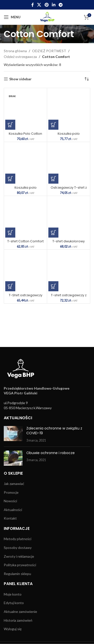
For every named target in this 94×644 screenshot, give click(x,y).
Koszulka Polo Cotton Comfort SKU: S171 (25, 135)
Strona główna (15, 51)
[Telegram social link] (61, 5)
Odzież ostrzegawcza (20, 57)
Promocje (11, 492)
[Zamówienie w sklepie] (86, 79)
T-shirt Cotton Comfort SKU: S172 (25, 243)
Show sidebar (20, 79)
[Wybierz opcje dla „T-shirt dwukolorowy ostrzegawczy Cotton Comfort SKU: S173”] (53, 233)
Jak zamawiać (14, 484)
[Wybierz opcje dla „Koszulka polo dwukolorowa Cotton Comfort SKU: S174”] (53, 125)
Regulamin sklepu (17, 574)
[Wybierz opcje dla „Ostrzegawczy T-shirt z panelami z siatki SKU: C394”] (53, 179)
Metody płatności (18, 539)
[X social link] (39, 5)
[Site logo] (47, 17)
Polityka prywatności (20, 565)
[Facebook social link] (32, 5)
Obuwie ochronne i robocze (51, 453)
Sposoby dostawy (18, 548)
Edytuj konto (14, 603)
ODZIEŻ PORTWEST (49, 51)
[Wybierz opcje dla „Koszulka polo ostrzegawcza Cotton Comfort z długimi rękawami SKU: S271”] (10, 179)
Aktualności (13, 510)
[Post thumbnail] (13, 434)
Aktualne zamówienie (20, 612)
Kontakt (10, 518)
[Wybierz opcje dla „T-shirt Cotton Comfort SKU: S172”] (10, 233)
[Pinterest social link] (46, 5)
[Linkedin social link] (54, 5)
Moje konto (13, 594)
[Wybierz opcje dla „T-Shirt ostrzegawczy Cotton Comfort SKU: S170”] (10, 286)
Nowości (10, 501)
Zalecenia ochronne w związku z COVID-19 (54, 431)
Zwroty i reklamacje (19, 556)
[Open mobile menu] (12, 17)
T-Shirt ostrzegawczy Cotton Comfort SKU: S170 (26, 297)
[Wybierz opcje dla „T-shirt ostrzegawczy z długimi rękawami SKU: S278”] (53, 286)
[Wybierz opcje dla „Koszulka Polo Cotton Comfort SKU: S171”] (10, 125)
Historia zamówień (18, 620)
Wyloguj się (13, 629)
